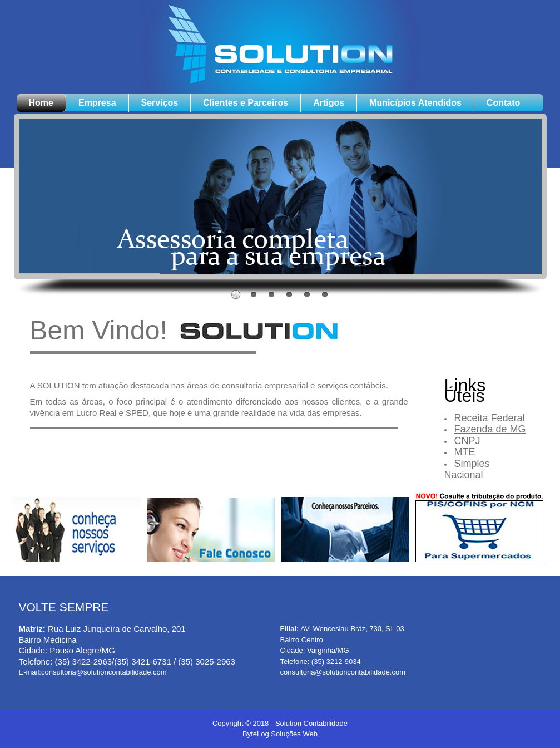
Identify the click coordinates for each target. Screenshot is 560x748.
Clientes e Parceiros (246, 103)
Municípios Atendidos (415, 103)
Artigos (329, 103)
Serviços (160, 103)
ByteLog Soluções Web (280, 734)
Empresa (97, 103)
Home (41, 103)
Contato (503, 103)
